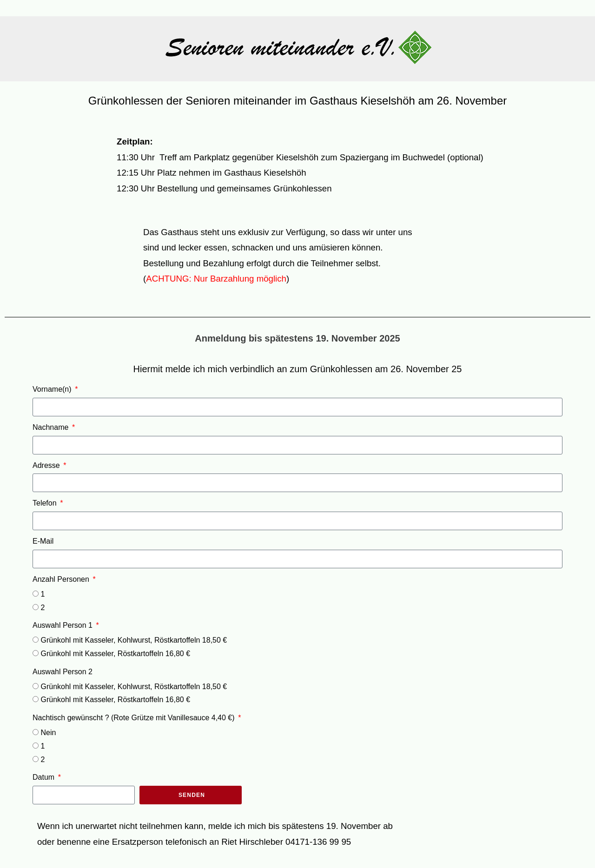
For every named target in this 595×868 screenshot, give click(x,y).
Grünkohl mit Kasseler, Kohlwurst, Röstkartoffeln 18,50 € (134, 640)
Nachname (52, 427)
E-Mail (43, 541)
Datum (45, 777)
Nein (48, 733)
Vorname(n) (53, 389)
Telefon (46, 503)
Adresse (47, 465)
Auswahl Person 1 (63, 625)
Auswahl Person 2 (63, 672)
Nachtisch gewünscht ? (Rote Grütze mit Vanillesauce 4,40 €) (135, 718)
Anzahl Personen (62, 579)
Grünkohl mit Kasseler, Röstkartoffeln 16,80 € (115, 654)
